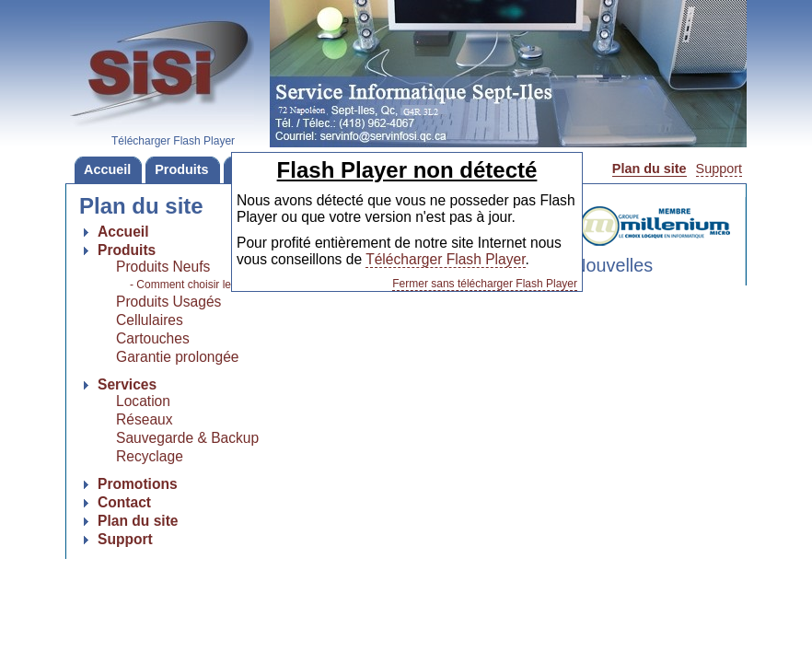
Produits (177, 170)
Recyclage (150, 456)
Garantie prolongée (178, 357)
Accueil (103, 170)
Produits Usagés (168, 302)
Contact (124, 502)
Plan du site (650, 169)
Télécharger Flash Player (445, 259)
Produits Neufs (163, 267)
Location (143, 401)
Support (719, 169)
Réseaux (145, 419)
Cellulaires (150, 320)
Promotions (138, 484)
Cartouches (153, 338)
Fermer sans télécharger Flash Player (485, 284)
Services (127, 384)
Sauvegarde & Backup (187, 438)
